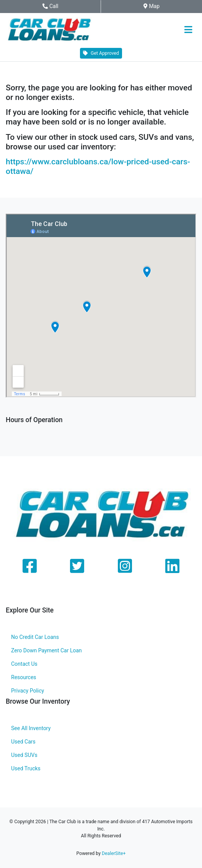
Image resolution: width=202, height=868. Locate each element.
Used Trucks (26, 768)
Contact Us (24, 664)
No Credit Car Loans (35, 637)
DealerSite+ (114, 853)
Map (156, 6)
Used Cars (23, 742)
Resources (24, 677)
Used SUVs (24, 755)
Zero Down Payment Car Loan (46, 650)
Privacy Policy (28, 691)
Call (58, 6)
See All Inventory (31, 728)
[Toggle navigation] (188, 30)
